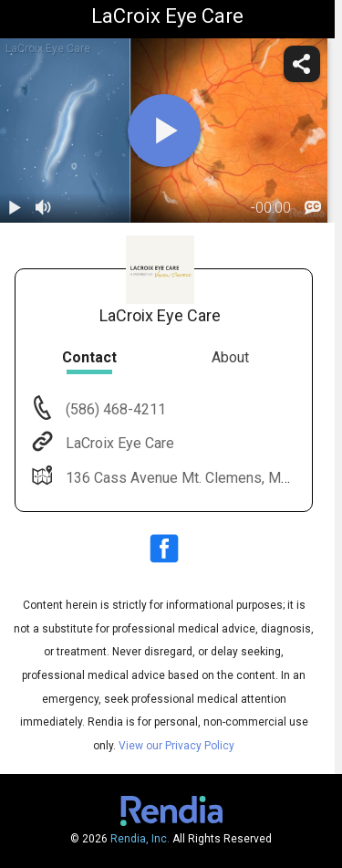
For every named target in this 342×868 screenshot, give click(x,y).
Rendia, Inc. (140, 839)
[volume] (44, 208)
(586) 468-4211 (114, 409)
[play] (164, 131)
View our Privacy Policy (176, 746)
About (230, 357)
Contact (89, 357)
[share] (302, 64)
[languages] (313, 208)
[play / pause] (15, 208)
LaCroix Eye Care (118, 443)
